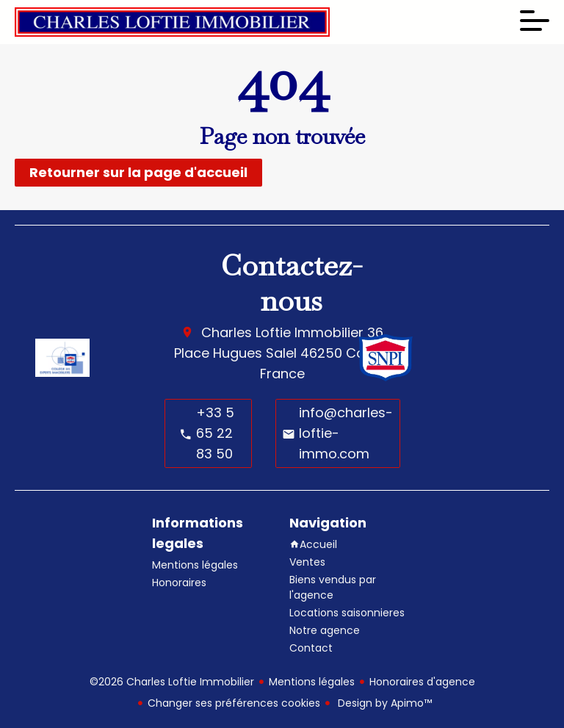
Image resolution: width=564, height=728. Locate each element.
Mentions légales (312, 682)
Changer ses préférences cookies (234, 703)
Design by (383, 703)
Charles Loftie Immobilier (282, 332)
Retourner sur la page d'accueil (138, 172)
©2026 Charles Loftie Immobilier (172, 682)
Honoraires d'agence (422, 682)
